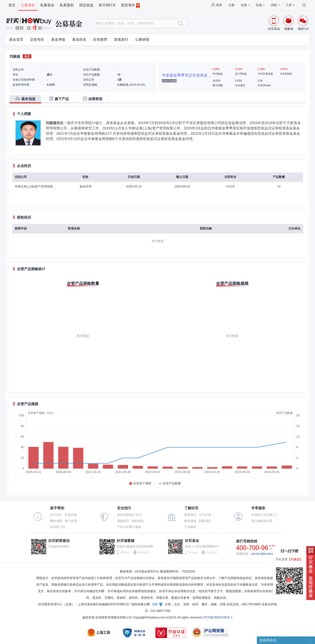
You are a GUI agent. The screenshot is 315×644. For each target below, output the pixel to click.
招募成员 (205, 521)
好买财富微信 (59, 541)
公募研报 (142, 40)
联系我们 (190, 515)
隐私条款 (138, 521)
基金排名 (79, 40)
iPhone (125, 553)
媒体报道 (190, 521)
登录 (219, 5)
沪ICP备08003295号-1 (217, 617)
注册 (232, 5)
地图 (155, 604)
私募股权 (67, 5)
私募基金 (47, 5)
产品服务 (190, 527)
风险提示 (123, 521)
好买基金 (192, 541)
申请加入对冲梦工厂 (265, 515)
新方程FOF (107, 5)
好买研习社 (58, 527)
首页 (12, 5)
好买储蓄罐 (125, 541)
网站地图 (56, 521)
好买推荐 (100, 40)
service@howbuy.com (266, 554)
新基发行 (121, 40)
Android (143, 553)
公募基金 (28, 5)
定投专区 (37, 40)
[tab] (27, 99)
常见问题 (71, 515)
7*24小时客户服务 (129, 527)
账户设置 (71, 521)
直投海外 (130, 5)
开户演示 (56, 515)
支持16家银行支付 (129, 515)
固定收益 (86, 5)
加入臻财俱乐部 (262, 521)
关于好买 (205, 515)
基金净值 (58, 40)
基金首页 (16, 40)
